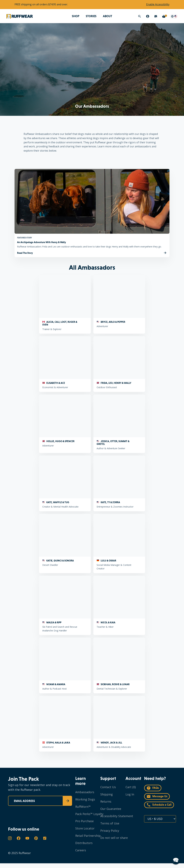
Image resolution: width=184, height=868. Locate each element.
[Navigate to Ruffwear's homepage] (20, 16)
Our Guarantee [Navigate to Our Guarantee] (111, 809)
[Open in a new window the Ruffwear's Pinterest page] (36, 838)
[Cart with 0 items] (164, 16)
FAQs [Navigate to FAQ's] (153, 788)
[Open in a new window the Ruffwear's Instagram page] (10, 838)
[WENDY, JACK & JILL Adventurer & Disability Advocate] (119, 724)
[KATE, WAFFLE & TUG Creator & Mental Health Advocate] (65, 483)
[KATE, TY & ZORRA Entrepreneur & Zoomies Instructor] (119, 483)
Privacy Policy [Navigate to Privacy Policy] (110, 831)
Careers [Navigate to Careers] (81, 850)
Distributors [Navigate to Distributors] (84, 843)
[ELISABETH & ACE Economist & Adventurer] (65, 364)
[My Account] (148, 16)
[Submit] (67, 801)
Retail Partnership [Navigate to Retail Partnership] (88, 836)
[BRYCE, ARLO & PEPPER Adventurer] (119, 304)
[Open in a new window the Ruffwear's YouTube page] (27, 838)
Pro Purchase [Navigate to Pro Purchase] (84, 821)
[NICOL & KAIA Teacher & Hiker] (119, 605)
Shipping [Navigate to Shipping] (107, 794)
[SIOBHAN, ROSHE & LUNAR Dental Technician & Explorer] (119, 665)
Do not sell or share (114, 838)
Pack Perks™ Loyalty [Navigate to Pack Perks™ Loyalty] (89, 814)
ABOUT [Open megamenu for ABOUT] (108, 16)
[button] (176, 860)
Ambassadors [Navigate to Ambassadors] (85, 792)
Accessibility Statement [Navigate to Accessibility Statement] (117, 816)
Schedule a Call (159, 805)
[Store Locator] (156, 16)
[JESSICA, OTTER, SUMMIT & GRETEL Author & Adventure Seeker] (119, 424)
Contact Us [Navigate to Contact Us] (108, 787)
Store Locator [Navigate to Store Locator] (85, 828)
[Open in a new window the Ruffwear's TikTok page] (45, 838)
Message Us (157, 796)
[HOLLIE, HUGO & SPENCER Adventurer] (65, 424)
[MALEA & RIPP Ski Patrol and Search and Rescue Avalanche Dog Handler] (65, 605)
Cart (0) (131, 787)
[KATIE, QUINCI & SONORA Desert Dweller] (65, 543)
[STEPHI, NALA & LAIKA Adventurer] (65, 724)
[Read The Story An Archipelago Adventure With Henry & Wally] (92, 253)
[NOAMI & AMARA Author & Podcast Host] (65, 665)
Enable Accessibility (158, 4)
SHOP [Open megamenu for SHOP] (76, 16)
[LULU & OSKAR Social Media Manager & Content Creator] (119, 543)
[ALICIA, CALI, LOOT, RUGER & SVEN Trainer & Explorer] (65, 304)
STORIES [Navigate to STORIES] (91, 16)
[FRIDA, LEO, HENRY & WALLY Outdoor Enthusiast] (119, 364)
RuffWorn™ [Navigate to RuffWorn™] (83, 807)
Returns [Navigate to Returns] (106, 801)
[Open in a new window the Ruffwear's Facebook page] (19, 838)
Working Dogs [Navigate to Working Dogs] (85, 799)
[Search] (140, 16)
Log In (130, 794)
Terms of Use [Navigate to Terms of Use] (110, 823)
